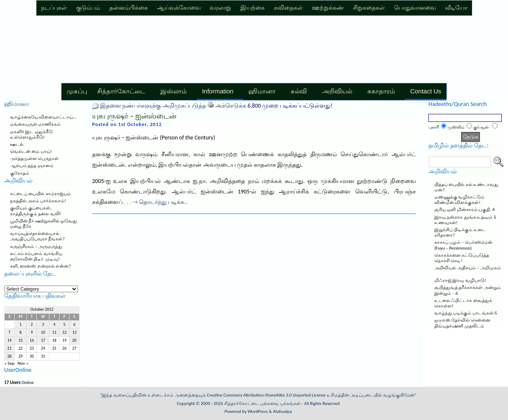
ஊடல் (17, 144)
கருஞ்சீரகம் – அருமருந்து (36, 246)
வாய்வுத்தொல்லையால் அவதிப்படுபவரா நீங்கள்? (37, 236)
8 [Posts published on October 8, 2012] (21, 332)
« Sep (9, 363)
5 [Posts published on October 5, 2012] (64, 325)
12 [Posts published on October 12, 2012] (64, 332)
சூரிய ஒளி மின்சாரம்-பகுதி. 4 (464, 210)
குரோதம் (20, 173)
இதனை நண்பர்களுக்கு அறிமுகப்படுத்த (153, 106)
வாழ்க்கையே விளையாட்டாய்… (43, 117)
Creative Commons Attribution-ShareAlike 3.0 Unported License (266, 395)
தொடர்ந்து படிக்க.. (163, 202)
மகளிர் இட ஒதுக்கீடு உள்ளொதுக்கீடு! (31, 134)
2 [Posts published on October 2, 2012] (32, 325)
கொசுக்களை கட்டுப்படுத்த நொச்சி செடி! (462, 258)
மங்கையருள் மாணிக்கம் (36, 124)
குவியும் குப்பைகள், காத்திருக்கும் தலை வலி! (36, 211)
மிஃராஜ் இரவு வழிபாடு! (460, 280)
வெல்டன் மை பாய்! (31, 151)
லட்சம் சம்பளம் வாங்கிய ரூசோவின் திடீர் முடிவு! (36, 256)
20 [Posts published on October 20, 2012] (75, 340)
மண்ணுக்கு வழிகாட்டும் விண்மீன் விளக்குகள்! (460, 200)
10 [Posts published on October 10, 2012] (43, 332)
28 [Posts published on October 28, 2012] (9, 356)
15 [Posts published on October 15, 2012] (21, 340)
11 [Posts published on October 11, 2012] (54, 332)
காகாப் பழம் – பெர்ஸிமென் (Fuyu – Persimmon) (463, 245)
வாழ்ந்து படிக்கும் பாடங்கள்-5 (466, 313)
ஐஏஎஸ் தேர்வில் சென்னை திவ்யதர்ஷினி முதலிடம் (462, 323)
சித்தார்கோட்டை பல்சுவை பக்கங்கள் (262, 403)
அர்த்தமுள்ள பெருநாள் (35, 158)
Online (19, 383)
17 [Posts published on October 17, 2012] (43, 340)
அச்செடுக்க (231, 106)
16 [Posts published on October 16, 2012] (32, 340)
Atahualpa (282, 411)
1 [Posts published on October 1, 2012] (21, 325)
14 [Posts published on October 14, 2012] (9, 340)
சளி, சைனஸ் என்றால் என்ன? (40, 266)
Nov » (23, 363)
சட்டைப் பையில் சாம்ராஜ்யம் (40, 194)
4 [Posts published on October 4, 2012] (54, 325)
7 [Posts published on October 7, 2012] (9, 332)
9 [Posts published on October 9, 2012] (32, 332)
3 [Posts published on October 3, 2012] (43, 325)
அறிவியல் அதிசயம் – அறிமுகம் (468, 268)
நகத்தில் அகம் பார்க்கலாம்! (38, 201)
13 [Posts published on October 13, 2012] (75, 332)
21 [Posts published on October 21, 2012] (9, 348)
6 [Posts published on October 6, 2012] (74, 325)
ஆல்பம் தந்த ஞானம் (32, 166)
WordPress (258, 411)
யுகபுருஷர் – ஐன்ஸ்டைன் (134, 116)
